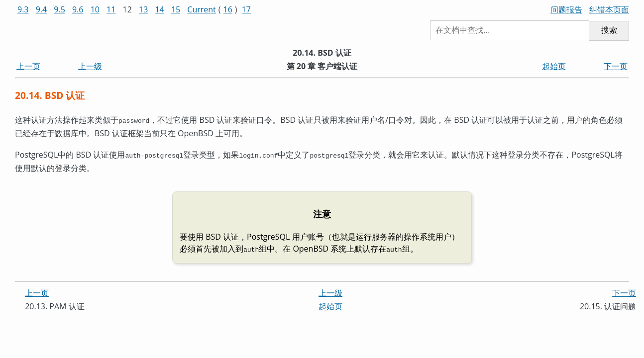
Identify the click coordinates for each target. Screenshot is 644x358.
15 (176, 9)
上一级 (90, 66)
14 (159, 9)
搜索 (609, 30)
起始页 (554, 66)
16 (228, 9)
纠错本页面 (609, 9)
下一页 (616, 66)
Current (201, 9)
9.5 (59, 9)
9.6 (78, 9)
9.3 (23, 9)
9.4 (42, 9)
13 (143, 9)
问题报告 (566, 9)
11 (111, 9)
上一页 (28, 66)
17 (246, 9)
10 (95, 9)
